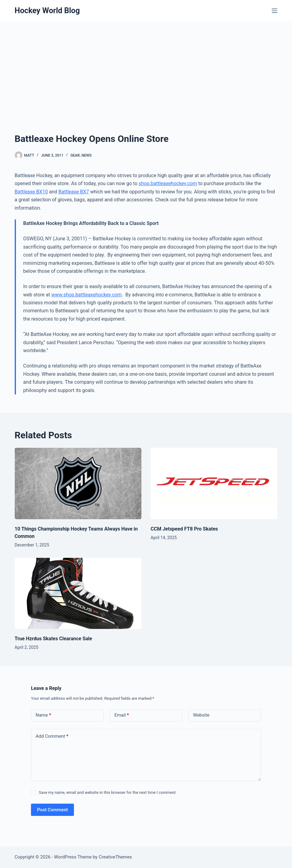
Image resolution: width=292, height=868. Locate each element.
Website (201, 715)
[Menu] (275, 11)
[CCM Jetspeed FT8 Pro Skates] (214, 483)
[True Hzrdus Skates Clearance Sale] (78, 594)
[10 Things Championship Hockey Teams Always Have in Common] (78, 483)
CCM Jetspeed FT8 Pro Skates (184, 529)
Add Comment (52, 736)
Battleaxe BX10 (31, 192)
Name (43, 715)
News (87, 155)
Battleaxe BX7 (74, 192)
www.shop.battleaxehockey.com (86, 295)
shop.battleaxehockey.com (168, 183)
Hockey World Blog (47, 11)
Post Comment (52, 810)
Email (122, 715)
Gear (75, 155)
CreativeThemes (115, 857)
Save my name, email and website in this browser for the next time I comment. (108, 792)
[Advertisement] (146, 67)
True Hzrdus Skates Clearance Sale (54, 639)
